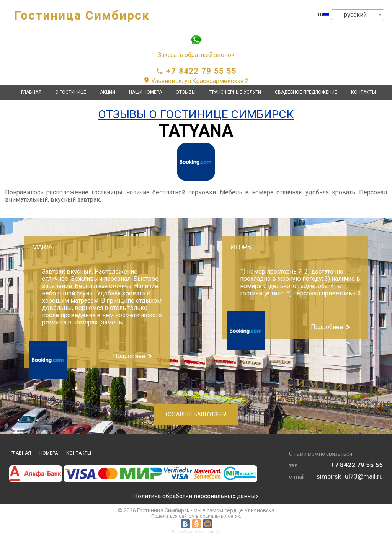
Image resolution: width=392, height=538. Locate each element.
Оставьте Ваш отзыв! (196, 414)
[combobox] (358, 15)
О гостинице (71, 92)
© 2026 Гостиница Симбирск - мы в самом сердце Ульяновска (196, 510)
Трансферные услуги (235, 92)
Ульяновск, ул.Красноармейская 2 (196, 81)
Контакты (363, 92)
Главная (31, 92)
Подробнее (129, 356)
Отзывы (186, 92)
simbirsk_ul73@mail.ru (350, 476)
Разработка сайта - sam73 (196, 532)
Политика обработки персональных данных (196, 496)
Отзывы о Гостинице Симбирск (196, 114)
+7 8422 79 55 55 (196, 71)
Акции (108, 92)
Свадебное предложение (306, 92)
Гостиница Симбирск (82, 15)
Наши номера (145, 92)
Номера (49, 453)
